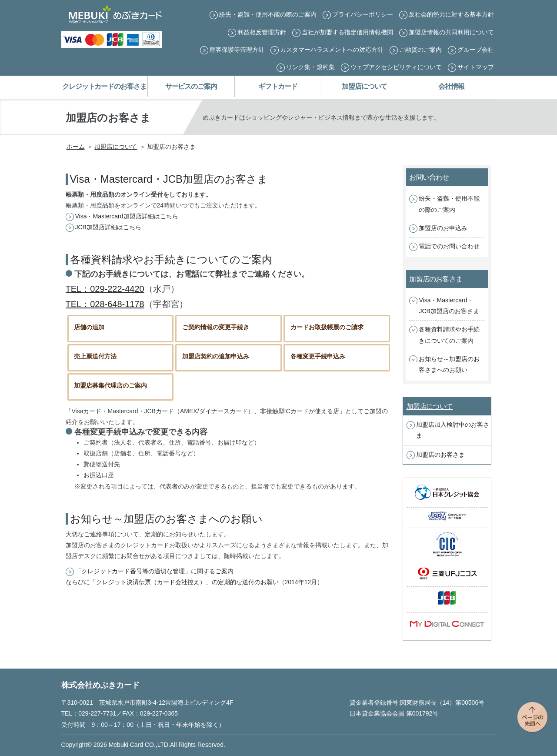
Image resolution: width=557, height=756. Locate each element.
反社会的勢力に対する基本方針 (451, 14)
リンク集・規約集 (310, 67)
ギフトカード (278, 86)
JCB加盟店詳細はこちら (108, 227)
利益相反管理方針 (262, 32)
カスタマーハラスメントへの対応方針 (332, 50)
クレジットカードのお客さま (104, 86)
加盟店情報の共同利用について (451, 32)
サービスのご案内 (191, 86)
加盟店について (364, 86)
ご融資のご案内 (420, 50)
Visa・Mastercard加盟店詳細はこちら (127, 216)
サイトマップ (476, 67)
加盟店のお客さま (440, 455)
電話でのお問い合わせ (449, 246)
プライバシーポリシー (363, 14)
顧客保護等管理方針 (237, 50)
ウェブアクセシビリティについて (396, 67)
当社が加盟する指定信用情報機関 (347, 32)
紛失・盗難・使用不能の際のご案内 (268, 14)
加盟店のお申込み (443, 228)
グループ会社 (476, 50)
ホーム (76, 147)
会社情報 (451, 86)
